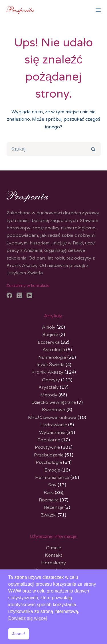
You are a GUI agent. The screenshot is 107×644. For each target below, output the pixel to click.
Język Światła (50, 365)
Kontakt (53, 555)
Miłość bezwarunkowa (52, 417)
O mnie (53, 548)
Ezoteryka (49, 342)
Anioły (49, 327)
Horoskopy (53, 563)
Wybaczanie (52, 433)
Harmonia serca (52, 478)
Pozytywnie (47, 447)
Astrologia (54, 350)
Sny (52, 485)
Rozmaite (49, 500)
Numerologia (52, 357)
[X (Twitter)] (19, 295)
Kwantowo (54, 410)
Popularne (49, 440)
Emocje (52, 470)
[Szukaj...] (47, 149)
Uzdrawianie (54, 425)
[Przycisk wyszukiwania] (94, 149)
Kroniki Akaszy (47, 372)
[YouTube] (29, 295)
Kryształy (49, 387)
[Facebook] (9, 295)
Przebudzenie (49, 455)
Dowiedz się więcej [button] (28, 618)
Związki (49, 515)
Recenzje (54, 507)
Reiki (49, 493)
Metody (49, 395)
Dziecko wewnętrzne (54, 402)
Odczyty (51, 380)
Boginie (50, 335)
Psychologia (49, 462)
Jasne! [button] (19, 634)
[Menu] (98, 10)
